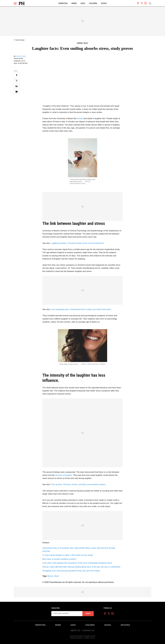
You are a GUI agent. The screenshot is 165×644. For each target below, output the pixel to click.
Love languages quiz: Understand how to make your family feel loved (81, 309)
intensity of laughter (64, 475)
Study (56, 576)
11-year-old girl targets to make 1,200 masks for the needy (68, 555)
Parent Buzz (82, 43)
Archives (125, 625)
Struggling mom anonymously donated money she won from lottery (71, 571)
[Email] (17, 92)
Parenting (63, 3)
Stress (50, 576)
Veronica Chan (21, 56)
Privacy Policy (90, 638)
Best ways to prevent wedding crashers (59, 559)
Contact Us (89, 631)
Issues (104, 3)
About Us (75, 631)
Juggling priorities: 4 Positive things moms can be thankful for (78, 243)
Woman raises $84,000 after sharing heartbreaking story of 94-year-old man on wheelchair (81, 567)
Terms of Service (76, 638)
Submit (88, 613)
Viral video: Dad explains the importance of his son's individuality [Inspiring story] (77, 563)
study (80, 118)
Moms (74, 3)
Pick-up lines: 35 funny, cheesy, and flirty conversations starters (78, 484)
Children (93, 3)
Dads (83, 3)
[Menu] (15, 3)
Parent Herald (20, 40)
